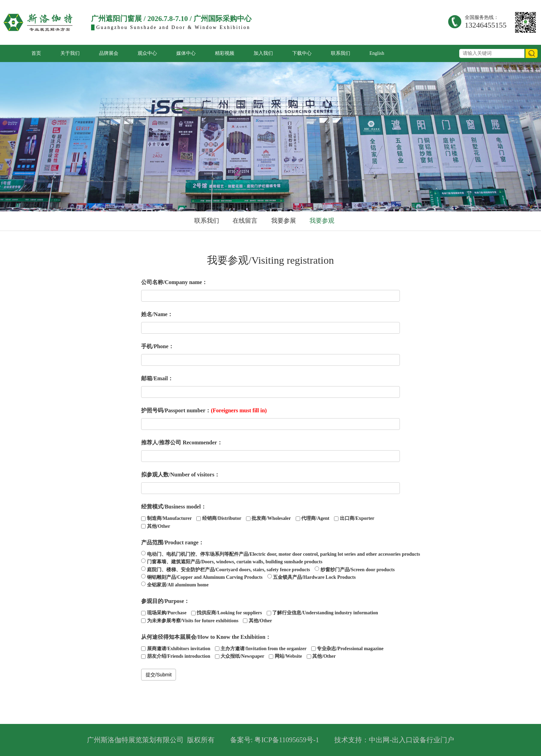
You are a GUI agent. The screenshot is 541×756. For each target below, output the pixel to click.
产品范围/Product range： (173, 542)
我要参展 (284, 221)
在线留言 (245, 221)
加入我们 (263, 53)
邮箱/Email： (157, 378)
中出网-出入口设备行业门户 (411, 740)
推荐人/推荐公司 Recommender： (182, 442)
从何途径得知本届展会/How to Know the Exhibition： (206, 637)
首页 (36, 53)
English (377, 53)
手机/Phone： (158, 346)
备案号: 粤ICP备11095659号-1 (275, 740)
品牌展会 (109, 53)
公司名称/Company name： (174, 282)
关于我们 (70, 53)
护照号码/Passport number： (204, 410)
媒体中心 (186, 53)
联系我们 (341, 53)
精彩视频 (225, 53)
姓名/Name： (157, 314)
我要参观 (322, 221)
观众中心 (147, 53)
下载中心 (302, 53)
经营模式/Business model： (174, 507)
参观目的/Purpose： (165, 601)
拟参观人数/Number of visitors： (180, 475)
